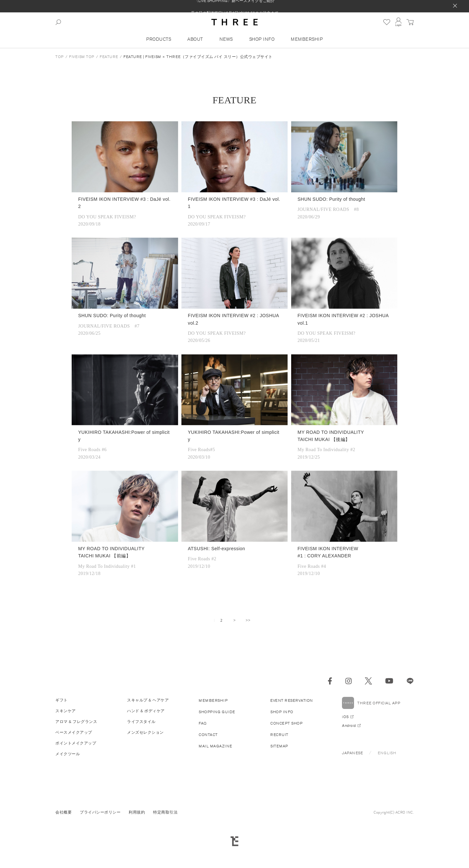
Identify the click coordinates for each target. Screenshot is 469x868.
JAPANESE (352, 753)
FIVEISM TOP (82, 57)
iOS (345, 717)
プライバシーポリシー (100, 812)
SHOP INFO (262, 39)
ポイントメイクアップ (76, 743)
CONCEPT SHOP (286, 723)
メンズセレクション (145, 732)
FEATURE (109, 57)
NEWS (226, 39)
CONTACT (208, 735)
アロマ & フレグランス (76, 721)
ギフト (62, 700)
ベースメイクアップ (74, 732)
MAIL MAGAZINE (215, 746)
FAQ (203, 723)
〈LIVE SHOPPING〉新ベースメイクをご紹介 (234, 6)
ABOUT (195, 39)
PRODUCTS (159, 39)
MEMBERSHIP (307, 39)
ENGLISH (387, 753)
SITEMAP (279, 746)
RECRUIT (279, 735)
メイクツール (68, 754)
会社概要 (64, 812)
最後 (248, 621)
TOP (60, 57)
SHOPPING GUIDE (217, 712)
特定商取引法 (165, 812)
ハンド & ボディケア (146, 711)
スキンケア (66, 711)
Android (349, 725)
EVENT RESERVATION (292, 700)
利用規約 (137, 812)
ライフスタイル (141, 721)
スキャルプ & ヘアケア (148, 700)
